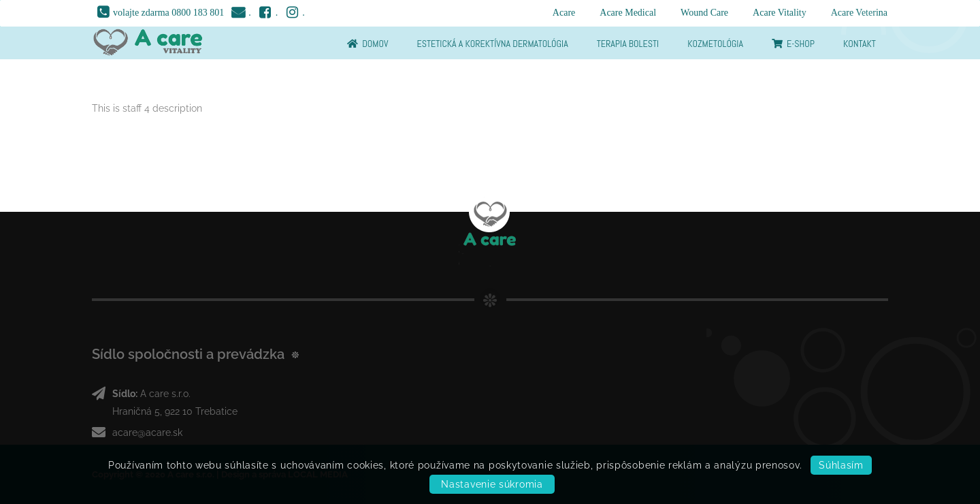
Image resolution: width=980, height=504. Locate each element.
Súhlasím (841, 465)
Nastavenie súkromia (492, 484)
